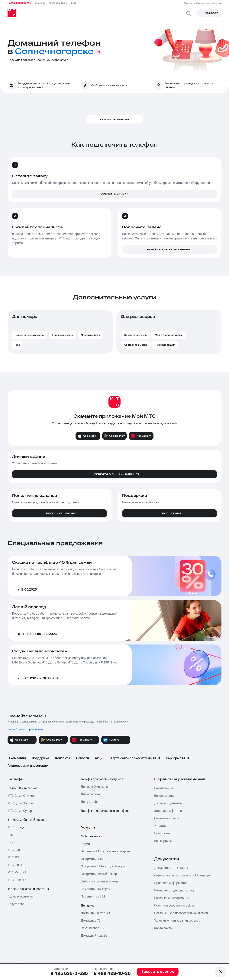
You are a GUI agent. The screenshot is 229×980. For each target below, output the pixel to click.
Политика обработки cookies (174, 906)
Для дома (88, 906)
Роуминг (87, 844)
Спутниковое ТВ (92, 928)
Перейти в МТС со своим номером (105, 851)
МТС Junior (15, 865)
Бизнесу (40, 3)
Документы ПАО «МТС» (171, 868)
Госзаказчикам (58, 3)
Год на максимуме (21, 897)
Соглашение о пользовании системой (181, 913)
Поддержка (40, 758)
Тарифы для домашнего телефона (105, 811)
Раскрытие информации (172, 898)
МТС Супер (15, 850)
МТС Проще (16, 827)
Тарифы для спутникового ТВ (28, 889)
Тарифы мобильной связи (26, 820)
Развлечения (163, 788)
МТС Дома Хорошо (21, 803)
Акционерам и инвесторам (28, 766)
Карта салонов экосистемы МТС (135, 758)
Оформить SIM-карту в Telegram (104, 866)
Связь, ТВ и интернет (23, 788)
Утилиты (160, 826)
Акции (100, 758)
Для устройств (91, 802)
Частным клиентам (19, 3)
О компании (17, 758)
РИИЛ (12, 842)
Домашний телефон (95, 936)
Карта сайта (163, 928)
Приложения (163, 833)
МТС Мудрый (17, 872)
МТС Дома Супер (20, 811)
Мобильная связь (93, 836)
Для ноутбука (90, 794)
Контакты (63, 758)
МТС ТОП (14, 857)
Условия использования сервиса (177, 921)
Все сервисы (163, 841)
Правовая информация (171, 883)
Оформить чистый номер (99, 874)
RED (10, 835)
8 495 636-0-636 (69, 974)
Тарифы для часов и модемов (102, 779)
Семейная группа (167, 818)
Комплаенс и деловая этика (174, 891)
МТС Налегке (17, 880)
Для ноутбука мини (94, 787)
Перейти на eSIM (93, 897)
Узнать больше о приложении (25, 729)
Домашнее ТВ (91, 921)
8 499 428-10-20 (112, 974)
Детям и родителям (168, 803)
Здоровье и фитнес (168, 811)
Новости (82, 758)
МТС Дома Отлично (21, 796)
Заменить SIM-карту (95, 889)
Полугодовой (17, 904)
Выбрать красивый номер (99, 882)
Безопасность (164, 796)
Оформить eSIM (92, 859)
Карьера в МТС (177, 758)
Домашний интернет (96, 913)
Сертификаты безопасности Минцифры (183, 875)
